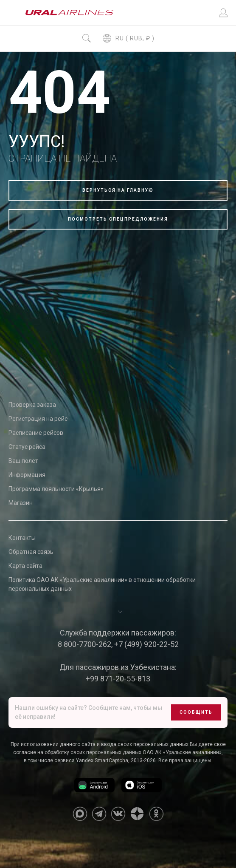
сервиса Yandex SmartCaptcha (91, 760)
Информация (27, 475)
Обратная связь (31, 552)
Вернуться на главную (118, 190)
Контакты (22, 538)
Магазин (21, 503)
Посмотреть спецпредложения (118, 219)
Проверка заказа (32, 405)
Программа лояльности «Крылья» (56, 489)
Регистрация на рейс (38, 419)
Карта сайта (25, 566)
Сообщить (196, 712)
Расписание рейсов (36, 433)
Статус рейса (27, 447)
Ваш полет (23, 461)
